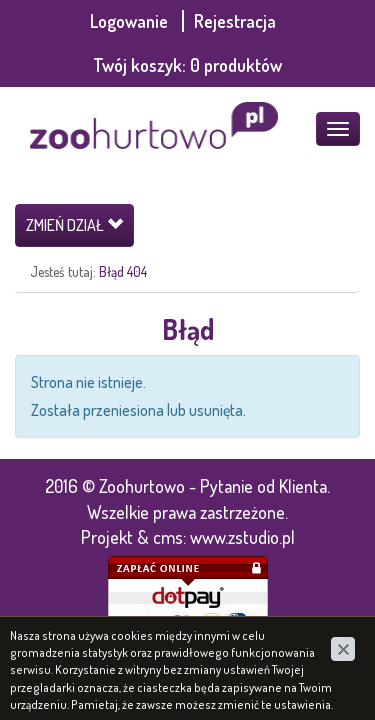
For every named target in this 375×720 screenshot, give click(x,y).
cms (168, 537)
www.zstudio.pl (242, 537)
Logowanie (131, 21)
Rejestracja (235, 21)
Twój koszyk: (187, 65)
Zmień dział (74, 225)
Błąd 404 (123, 271)
